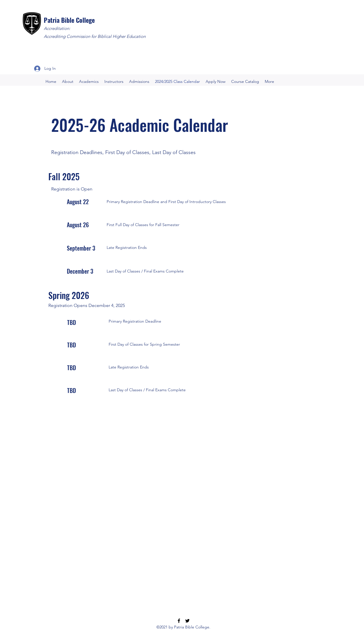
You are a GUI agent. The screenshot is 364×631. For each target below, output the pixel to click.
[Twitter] (187, 621)
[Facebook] (179, 621)
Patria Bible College (69, 20)
